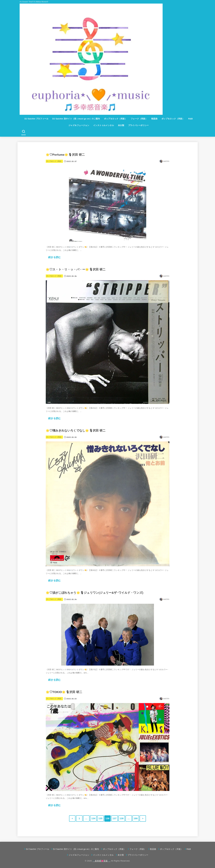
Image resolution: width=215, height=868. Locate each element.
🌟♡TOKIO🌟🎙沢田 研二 (64, 692)
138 (122, 818)
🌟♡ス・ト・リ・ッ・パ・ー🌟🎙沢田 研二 (76, 269)
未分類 (121, 125)
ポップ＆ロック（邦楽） (115, 119)
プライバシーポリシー (138, 125)
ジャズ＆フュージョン (79, 125)
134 (93, 818)
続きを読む (55, 257)
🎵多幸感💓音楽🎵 (101, 861)
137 (115, 818)
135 (100, 818)
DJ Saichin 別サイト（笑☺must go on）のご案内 (76, 119)
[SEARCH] (23, 133)
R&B (191, 119)
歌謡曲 (154, 119)
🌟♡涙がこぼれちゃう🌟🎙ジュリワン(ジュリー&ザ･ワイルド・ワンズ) (95, 593)
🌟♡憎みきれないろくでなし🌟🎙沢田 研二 (76, 431)
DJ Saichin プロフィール (36, 119)
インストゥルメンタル (104, 125)
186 (136, 818)
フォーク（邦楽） (139, 119)
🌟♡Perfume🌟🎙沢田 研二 (65, 155)
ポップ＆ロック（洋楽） (173, 119)
